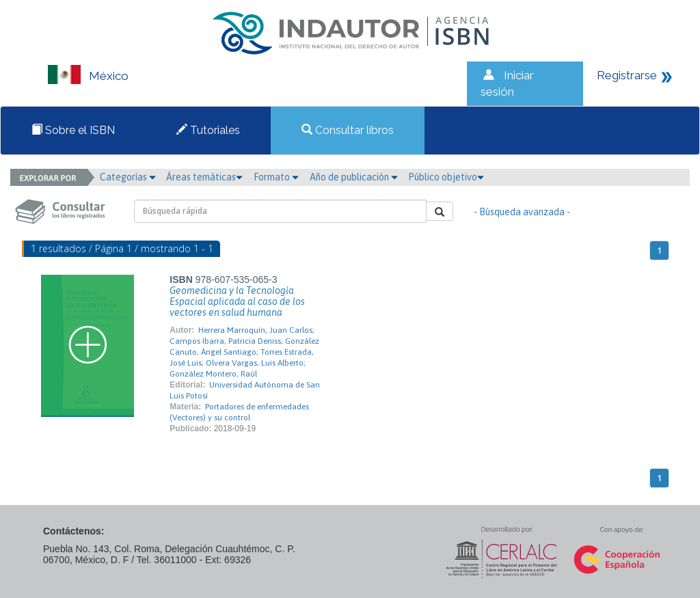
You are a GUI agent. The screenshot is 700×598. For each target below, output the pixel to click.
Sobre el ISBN (73, 130)
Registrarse (627, 75)
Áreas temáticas (204, 177)
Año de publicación (354, 177)
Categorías (128, 177)
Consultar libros (348, 130)
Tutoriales (208, 130)
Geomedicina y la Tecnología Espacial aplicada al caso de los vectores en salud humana (237, 301)
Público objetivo (446, 177)
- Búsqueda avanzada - (522, 212)
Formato (276, 177)
